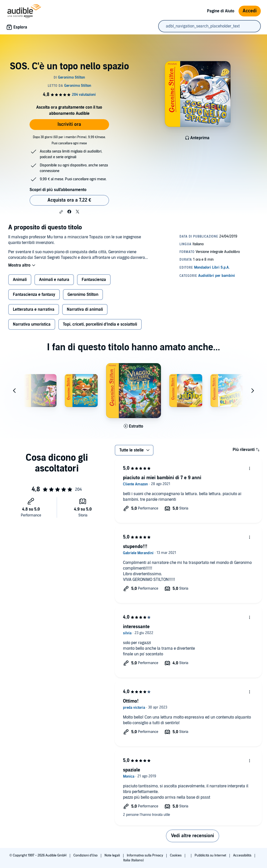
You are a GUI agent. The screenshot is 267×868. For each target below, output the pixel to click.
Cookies (176, 855)
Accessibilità (243, 855)
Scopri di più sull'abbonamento (58, 190)
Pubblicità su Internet (211, 855)
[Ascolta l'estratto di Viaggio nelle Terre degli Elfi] (133, 426)
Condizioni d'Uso (86, 855)
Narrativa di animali (85, 309)
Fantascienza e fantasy (34, 295)
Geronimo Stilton (83, 295)
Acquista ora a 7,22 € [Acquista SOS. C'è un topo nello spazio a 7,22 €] (69, 200)
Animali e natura (54, 280)
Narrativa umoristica (32, 324)
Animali (20, 280)
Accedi (250, 11)
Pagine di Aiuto (221, 11)
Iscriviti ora (69, 124)
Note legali (113, 855)
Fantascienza (94, 280)
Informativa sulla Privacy (145, 855)
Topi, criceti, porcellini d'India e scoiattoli (100, 324)
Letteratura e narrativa (34, 309)
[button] (61, 212)
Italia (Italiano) (133, 860)
